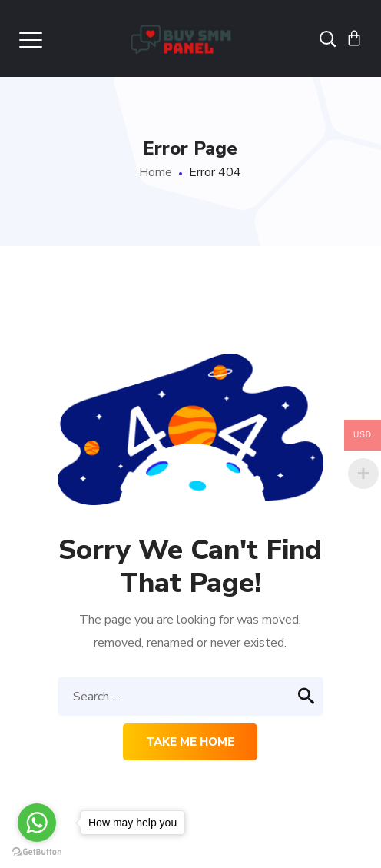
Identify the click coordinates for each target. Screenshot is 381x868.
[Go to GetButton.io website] (37, 852)
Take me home (190, 742)
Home (156, 172)
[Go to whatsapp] (37, 823)
